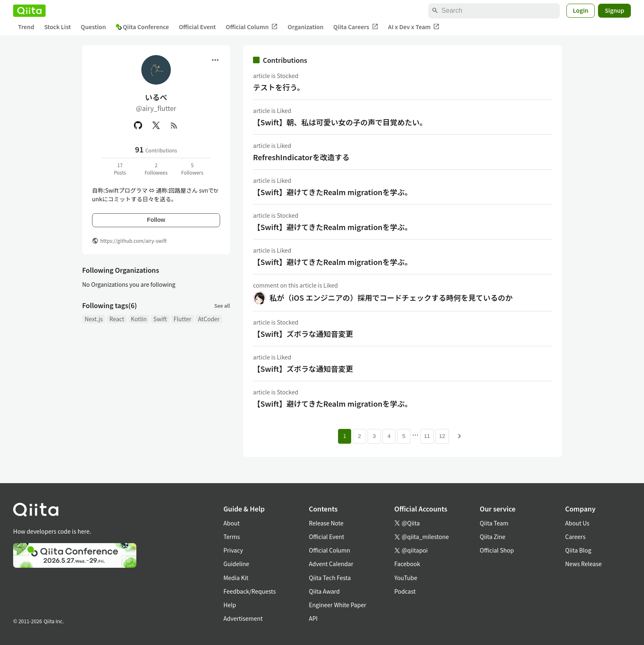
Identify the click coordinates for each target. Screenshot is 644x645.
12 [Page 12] (442, 436)
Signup (614, 10)
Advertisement (243, 618)
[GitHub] (138, 125)
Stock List (57, 27)
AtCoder (209, 319)
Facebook (407, 564)
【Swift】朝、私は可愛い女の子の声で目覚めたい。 (340, 122)
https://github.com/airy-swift (133, 241)
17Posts (120, 169)
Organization (305, 27)
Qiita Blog (578, 550)
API (313, 618)
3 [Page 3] (374, 436)
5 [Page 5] (404, 436)
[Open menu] (215, 60)
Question (93, 27)
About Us (577, 523)
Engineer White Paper (338, 605)
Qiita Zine (493, 537)
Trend (26, 27)
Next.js (94, 319)
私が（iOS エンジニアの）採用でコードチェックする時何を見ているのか (391, 297)
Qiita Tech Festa (330, 578)
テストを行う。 (279, 87)
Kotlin (139, 319)
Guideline (236, 564)
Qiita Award (324, 591)
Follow (156, 220)
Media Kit (236, 578)
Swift (160, 319)
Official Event (197, 27)
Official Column (252, 27)
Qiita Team (494, 523)
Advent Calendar (331, 564)
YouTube (406, 578)
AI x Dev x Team (414, 27)
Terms (232, 537)
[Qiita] (29, 11)
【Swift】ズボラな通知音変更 (303, 334)
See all (222, 305)
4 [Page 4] (389, 436)
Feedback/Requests (250, 591)
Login (581, 10)
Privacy (233, 550)
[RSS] (174, 125)
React (117, 319)
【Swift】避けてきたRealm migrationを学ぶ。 (332, 192)
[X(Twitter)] (156, 125)
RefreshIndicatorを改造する (301, 157)
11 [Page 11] (427, 436)
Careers (575, 537)
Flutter (183, 319)
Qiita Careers (356, 27)
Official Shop (497, 550)
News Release (583, 564)
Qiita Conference (143, 27)
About (231, 523)
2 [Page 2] (359, 436)
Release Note (326, 523)
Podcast (405, 591)
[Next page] (460, 436)
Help (230, 605)
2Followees (156, 169)
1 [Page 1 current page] (344, 436)
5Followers (192, 169)
